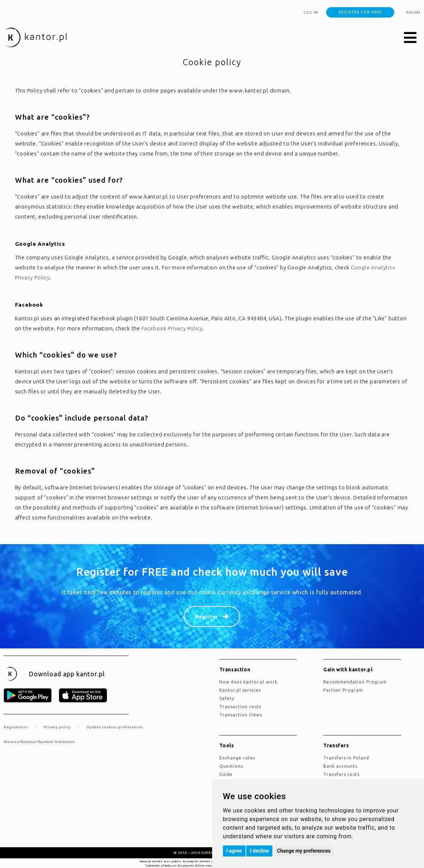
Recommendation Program (355, 682)
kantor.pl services (240, 690)
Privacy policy (57, 727)
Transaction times (241, 715)
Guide (226, 774)
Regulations (16, 727)
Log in (311, 12)
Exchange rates (237, 758)
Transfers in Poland (346, 758)
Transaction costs (240, 707)
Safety (227, 698)
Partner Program (343, 690)
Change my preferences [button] (304, 851)
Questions (231, 766)
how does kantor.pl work (248, 682)
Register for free (360, 12)
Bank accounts (340, 766)
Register (207, 617)
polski (413, 12)
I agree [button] (234, 851)
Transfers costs (341, 774)
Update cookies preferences (115, 727)
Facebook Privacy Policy (172, 328)
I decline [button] (259, 851)
